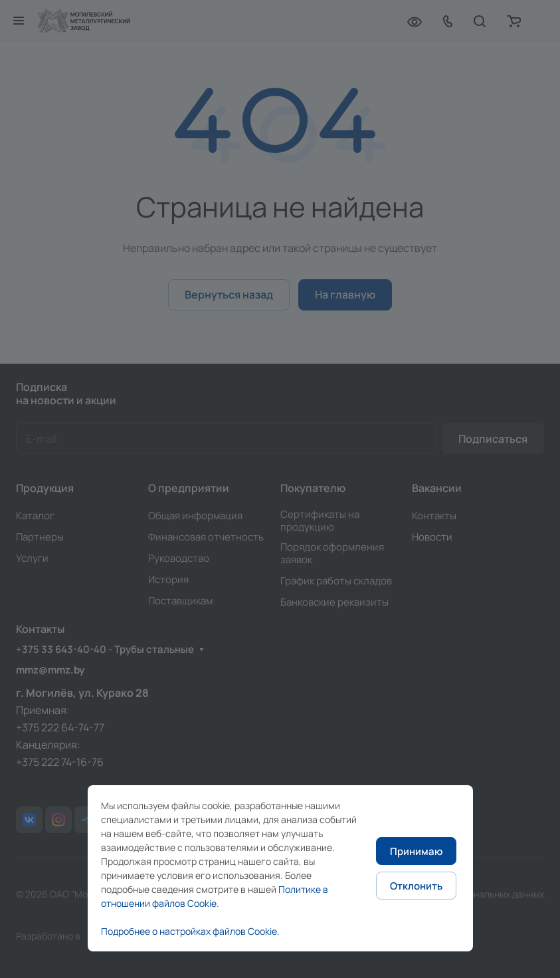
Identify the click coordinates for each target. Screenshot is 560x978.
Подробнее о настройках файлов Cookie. (190, 931)
